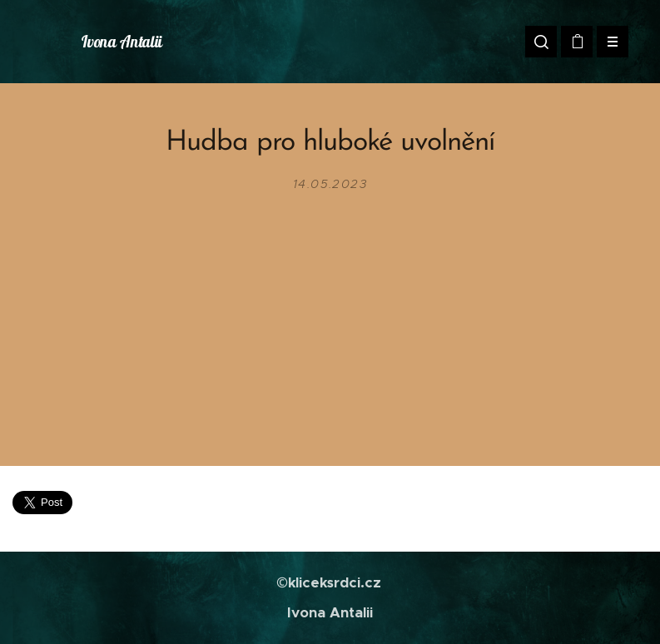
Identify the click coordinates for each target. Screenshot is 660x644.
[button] (541, 42)
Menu (607, 42)
